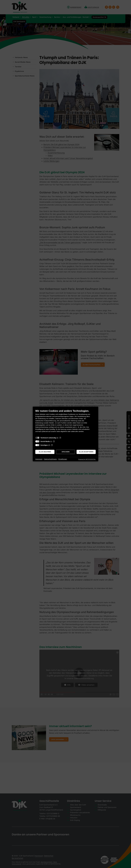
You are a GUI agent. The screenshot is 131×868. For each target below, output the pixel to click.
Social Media (45, 441)
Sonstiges (44, 445)
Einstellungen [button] (63, 459)
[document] (65, 422)
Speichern (66, 452)
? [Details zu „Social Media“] (54, 441)
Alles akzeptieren (86, 452)
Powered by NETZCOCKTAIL (87, 459)
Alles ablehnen (45, 452)
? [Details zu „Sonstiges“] (52, 445)
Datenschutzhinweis (50, 459)
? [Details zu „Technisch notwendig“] (60, 438)
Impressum (39, 459)
